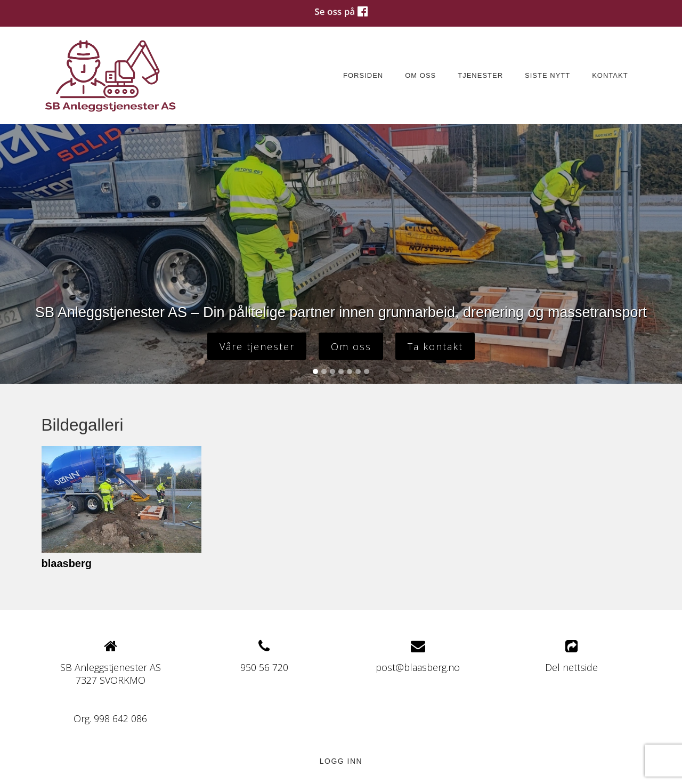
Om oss (420, 75)
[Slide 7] (367, 371)
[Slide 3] (332, 371)
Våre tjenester (257, 346)
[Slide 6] (358, 371)
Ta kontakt (435, 346)
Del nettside (571, 656)
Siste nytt (547, 75)
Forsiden (363, 75)
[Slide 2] (324, 371)
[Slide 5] (350, 371)
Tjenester (480, 75)
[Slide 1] (315, 371)
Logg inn (341, 761)
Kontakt (610, 75)
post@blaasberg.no (418, 667)
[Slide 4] (341, 371)
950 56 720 (264, 667)
